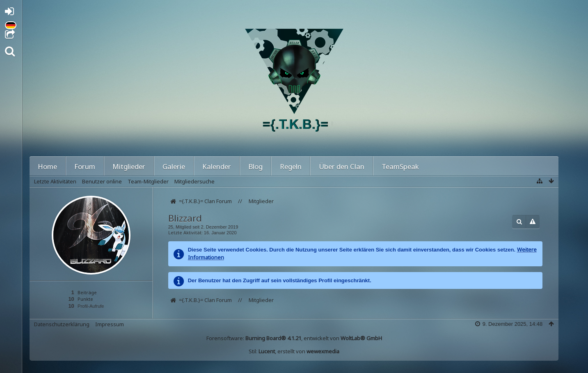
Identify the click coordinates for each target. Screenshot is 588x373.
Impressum (110, 324)
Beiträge (87, 292)
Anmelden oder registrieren (12, 13)
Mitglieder (129, 166)
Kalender (217, 166)
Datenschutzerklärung (62, 324)
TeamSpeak (400, 166)
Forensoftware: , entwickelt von (294, 338)
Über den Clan (342, 166)
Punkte (85, 299)
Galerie (174, 166)
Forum (85, 166)
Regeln (291, 166)
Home (47, 166)
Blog (255, 166)
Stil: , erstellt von (294, 351)
